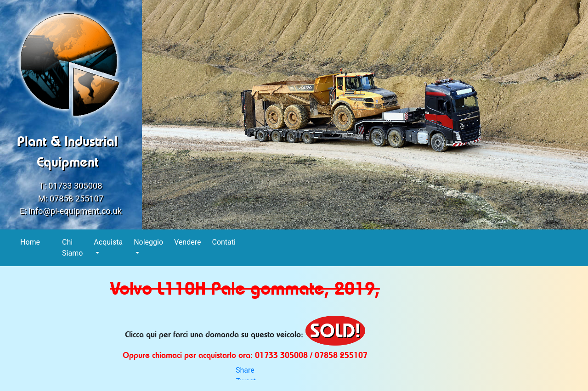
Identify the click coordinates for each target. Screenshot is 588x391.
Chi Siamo (73, 248)
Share (245, 370)
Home (30, 242)
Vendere (188, 242)
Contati (224, 242)
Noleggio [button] (148, 242)
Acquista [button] (108, 242)
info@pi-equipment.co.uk (75, 211)
